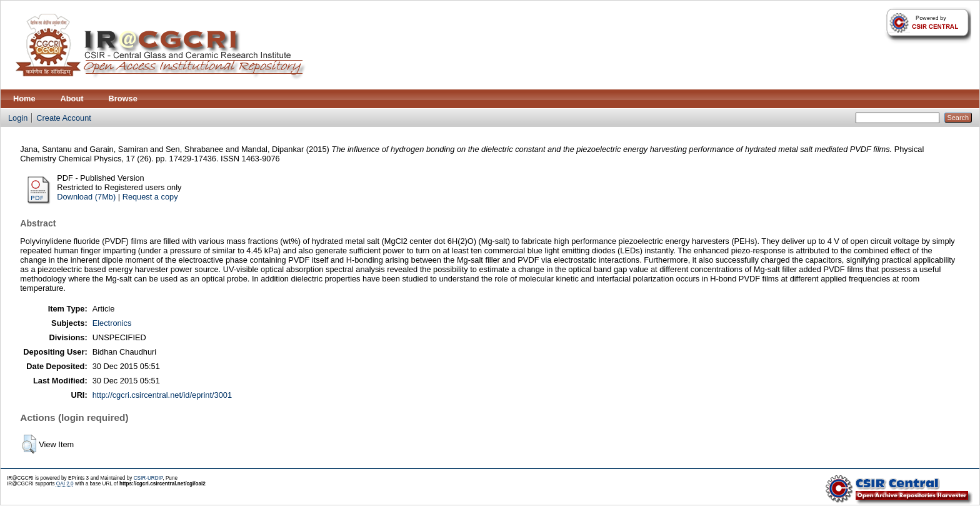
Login (18, 118)
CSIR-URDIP (148, 478)
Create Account (64, 118)
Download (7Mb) (86, 197)
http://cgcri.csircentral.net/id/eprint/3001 (162, 395)
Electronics (112, 323)
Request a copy (150, 197)
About (72, 99)
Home (24, 99)
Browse (123, 99)
